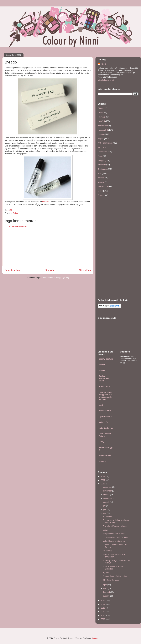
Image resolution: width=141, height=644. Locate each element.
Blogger (95, 638)
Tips (100, 173)
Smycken (102, 165)
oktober (107, 494)
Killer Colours (105, 411)
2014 (103, 604)
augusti (107, 502)
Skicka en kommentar (18, 226)
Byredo (106, 573)
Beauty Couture (106, 359)
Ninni (103, 64)
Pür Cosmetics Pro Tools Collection (113, 568)
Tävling (101, 178)
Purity (101, 442)
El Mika (102, 370)
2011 (103, 615)
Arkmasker (107, 516)
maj (105, 513)
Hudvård (102, 117)
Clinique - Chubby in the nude (115, 537)
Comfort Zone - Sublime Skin (115, 576)
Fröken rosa (104, 387)
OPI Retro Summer (111, 580)
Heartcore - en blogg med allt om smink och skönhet (105, 396)
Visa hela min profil (106, 80)
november (108, 491)
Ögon (100, 191)
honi (101, 405)
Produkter (102, 147)
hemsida (46, 202)
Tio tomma (102, 169)
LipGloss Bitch (105, 416)
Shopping (102, 160)
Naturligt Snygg (106, 428)
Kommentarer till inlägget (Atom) (55, 278)
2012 (103, 612)
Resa (100, 156)
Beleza (102, 365)
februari (107, 592)
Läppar (101, 134)
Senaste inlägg (12, 270)
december (108, 487)
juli (105, 506)
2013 (103, 608)
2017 (103, 480)
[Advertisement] (48, 249)
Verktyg (101, 182)
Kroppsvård (103, 130)
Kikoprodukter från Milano (114, 534)
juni (105, 509)
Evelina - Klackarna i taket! (104, 378)
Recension (102, 152)
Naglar (101, 139)
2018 (103, 476)
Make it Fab (104, 422)
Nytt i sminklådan (105, 143)
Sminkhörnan (105, 456)
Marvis (105, 530)
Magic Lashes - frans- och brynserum (114, 556)
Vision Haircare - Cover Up (114, 541)
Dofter (15, 213)
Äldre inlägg (85, 270)
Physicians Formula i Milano (115, 526)
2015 (103, 600)
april (105, 585)
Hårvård (101, 121)
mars (106, 588)
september (108, 498)
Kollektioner (103, 126)
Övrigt (101, 195)
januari (106, 596)
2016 (103, 484)
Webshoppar (103, 186)
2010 (103, 619)
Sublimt (102, 461)
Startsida (49, 270)
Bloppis (101, 108)
